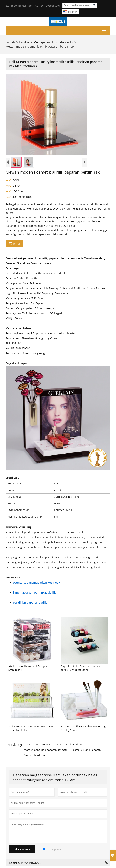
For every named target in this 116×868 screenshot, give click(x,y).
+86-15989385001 (50, 6)
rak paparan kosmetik (37, 744)
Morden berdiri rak (35, 755)
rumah (10, 42)
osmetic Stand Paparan (87, 750)
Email (14, 243)
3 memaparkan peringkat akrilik (34, 593)
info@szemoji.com (21, 6)
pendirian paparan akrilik (30, 603)
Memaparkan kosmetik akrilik (53, 42)
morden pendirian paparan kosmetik (46, 750)
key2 (9, 186)
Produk (24, 42)
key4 (9, 197)
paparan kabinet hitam (69, 744)
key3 (9, 191)
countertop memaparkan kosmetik (36, 583)
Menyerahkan (22, 849)
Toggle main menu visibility (104, 30)
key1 (9, 180)
